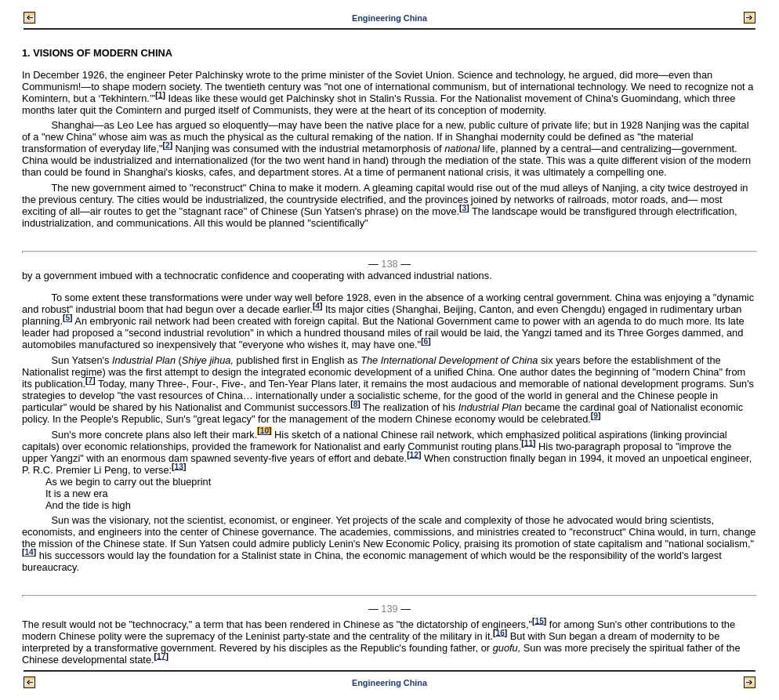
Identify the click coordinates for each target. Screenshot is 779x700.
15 (539, 620)
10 (264, 431)
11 (529, 442)
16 (500, 632)
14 (29, 552)
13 (179, 466)
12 (414, 454)
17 (161, 656)
